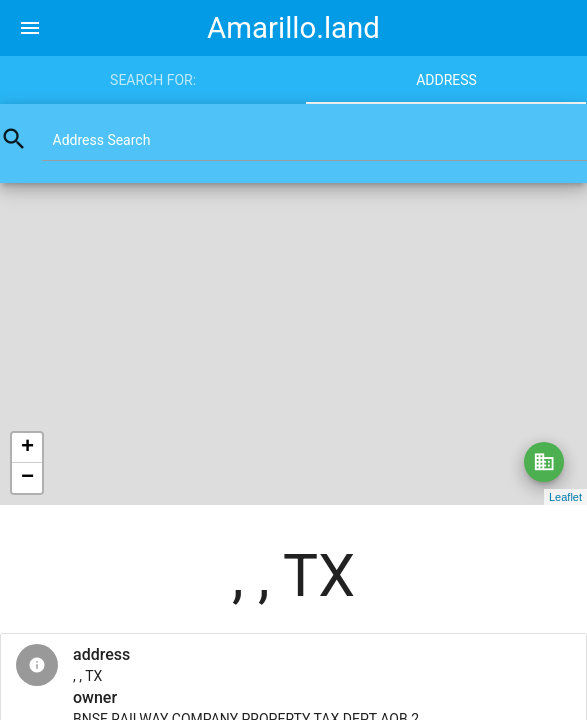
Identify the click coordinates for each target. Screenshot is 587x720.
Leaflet (565, 497)
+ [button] (27, 448)
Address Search (102, 140)
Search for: (153, 80)
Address (446, 80)
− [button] (27, 478)
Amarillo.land (293, 28)
